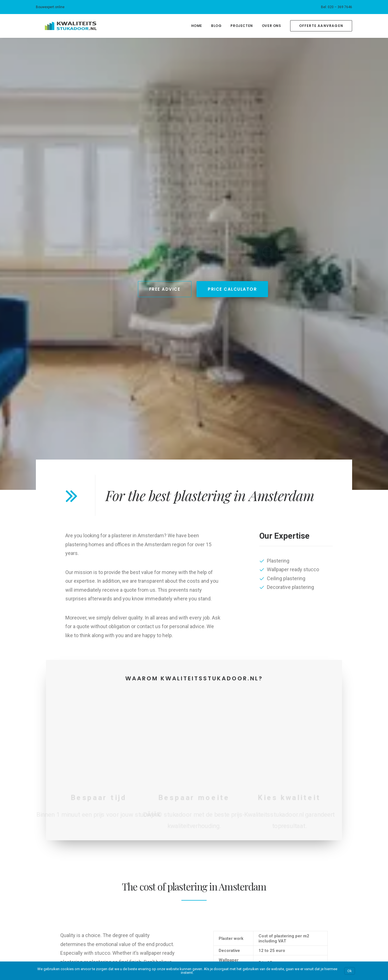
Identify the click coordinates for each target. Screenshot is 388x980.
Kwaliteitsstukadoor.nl (312, 831)
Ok (350, 971)
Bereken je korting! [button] (230, 728)
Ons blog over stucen (56, 840)
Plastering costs (51, 890)
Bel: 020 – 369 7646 (337, 7)
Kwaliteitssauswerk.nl (312, 814)
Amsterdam (132, 805)
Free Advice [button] (165, 147)
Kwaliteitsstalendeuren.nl (315, 840)
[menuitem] (337, 7)
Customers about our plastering (65, 908)
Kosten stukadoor (52, 814)
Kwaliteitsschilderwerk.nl (314, 823)
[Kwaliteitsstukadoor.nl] (62, 26)
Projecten (242, 26)
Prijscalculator (49, 823)
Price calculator (50, 899)
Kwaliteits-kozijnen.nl (311, 805)
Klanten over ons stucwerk (60, 831)
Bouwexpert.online (50, 7)
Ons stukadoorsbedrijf (56, 805)
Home (197, 26)
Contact (43, 849)
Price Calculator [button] (232, 147)
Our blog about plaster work (61, 916)
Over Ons (272, 26)
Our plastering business (57, 881)
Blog (216, 26)
